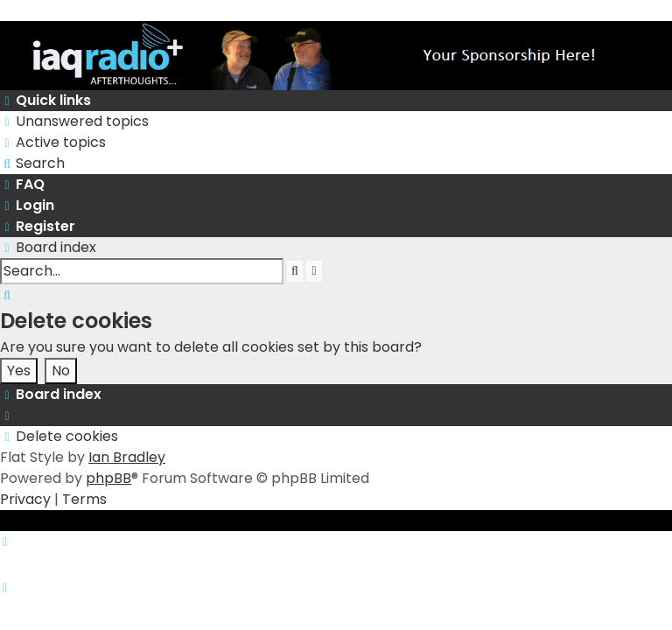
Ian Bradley (127, 457)
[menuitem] (74, 122)
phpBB (108, 478)
